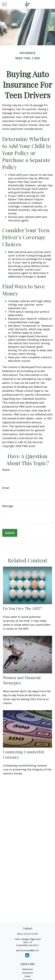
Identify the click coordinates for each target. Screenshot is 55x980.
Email (6, 488)
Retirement (28, 969)
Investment (27, 973)
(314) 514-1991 (31, 934)
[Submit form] (10, 533)
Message (8, 506)
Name (6, 470)
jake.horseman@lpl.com (27, 950)
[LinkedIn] (27, 955)
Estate (27, 976)
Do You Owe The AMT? (23, 608)
